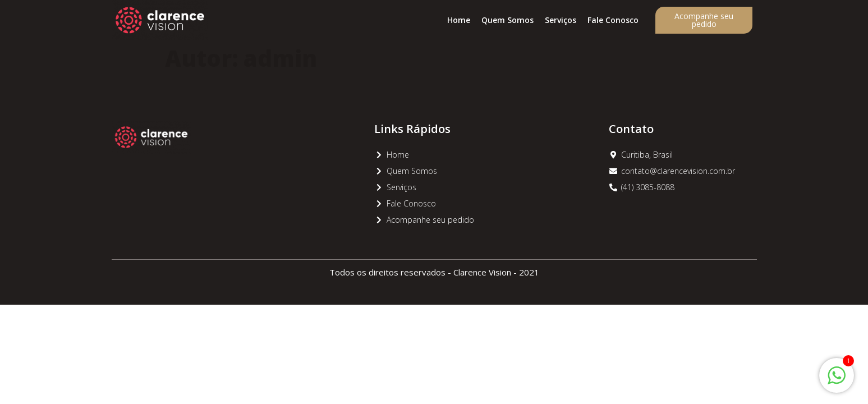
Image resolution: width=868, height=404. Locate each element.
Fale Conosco (613, 20)
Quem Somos (508, 20)
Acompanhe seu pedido (704, 20)
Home (459, 20)
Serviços (561, 20)
